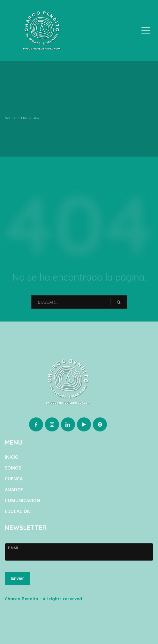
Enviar (18, 578)
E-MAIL (13, 548)
